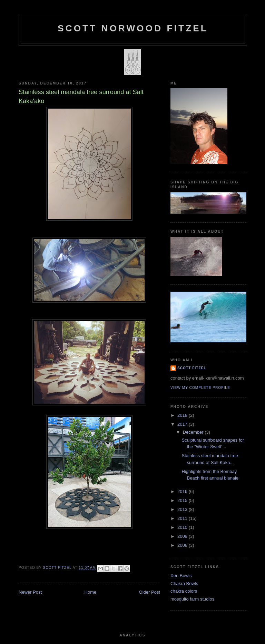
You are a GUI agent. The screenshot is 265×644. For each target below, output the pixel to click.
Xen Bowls (181, 576)
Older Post (150, 592)
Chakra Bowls (184, 583)
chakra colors (184, 591)
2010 (183, 527)
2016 (183, 491)
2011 (183, 518)
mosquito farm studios (192, 599)
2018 (183, 415)
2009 (183, 536)
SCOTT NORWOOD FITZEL (133, 28)
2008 (183, 545)
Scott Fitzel (192, 368)
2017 (183, 424)
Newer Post (30, 592)
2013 (183, 509)
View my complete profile (200, 388)
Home (91, 592)
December (194, 432)
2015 (183, 500)
